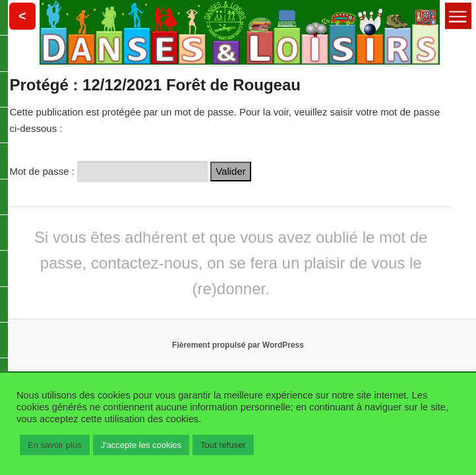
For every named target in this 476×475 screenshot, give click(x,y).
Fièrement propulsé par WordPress (238, 345)
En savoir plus (55, 445)
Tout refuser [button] (223, 445)
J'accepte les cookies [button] (141, 445)
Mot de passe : (108, 171)
